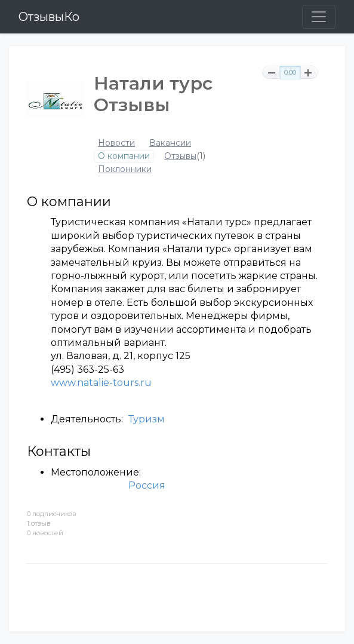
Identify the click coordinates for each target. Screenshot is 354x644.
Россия (147, 485)
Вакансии (170, 143)
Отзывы (180, 156)
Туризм (147, 419)
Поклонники (125, 169)
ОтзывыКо (49, 17)
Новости (116, 143)
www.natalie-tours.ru (101, 383)
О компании (124, 156)
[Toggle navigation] (319, 17)
